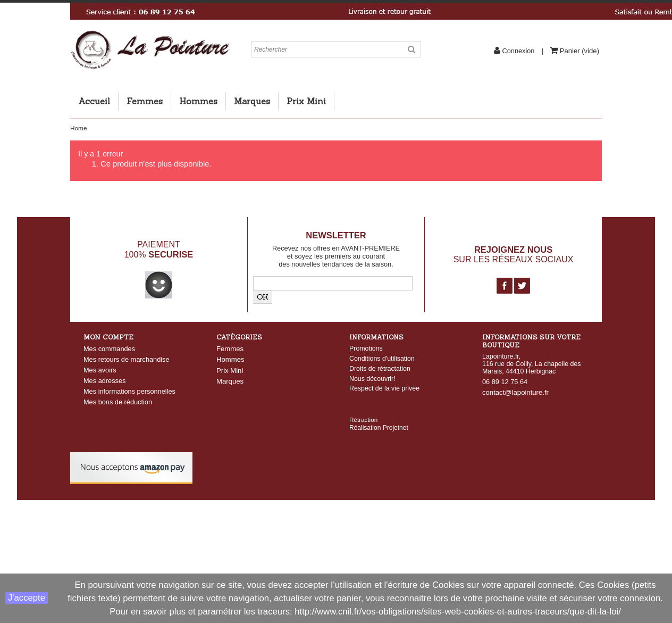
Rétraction (363, 400)
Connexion (518, 51)
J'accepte (27, 598)
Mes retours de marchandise (127, 359)
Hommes (198, 101)
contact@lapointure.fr (515, 392)
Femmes (145, 101)
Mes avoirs (100, 370)
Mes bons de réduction (118, 402)
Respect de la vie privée (384, 388)
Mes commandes (109, 349)
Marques (252, 101)
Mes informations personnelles (129, 391)
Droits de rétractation (380, 369)
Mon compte (108, 337)
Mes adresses (104, 381)
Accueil (94, 101)
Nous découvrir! (372, 379)
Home (78, 128)
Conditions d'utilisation (382, 359)
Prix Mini (306, 101)
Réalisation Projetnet (379, 409)
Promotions (366, 348)
